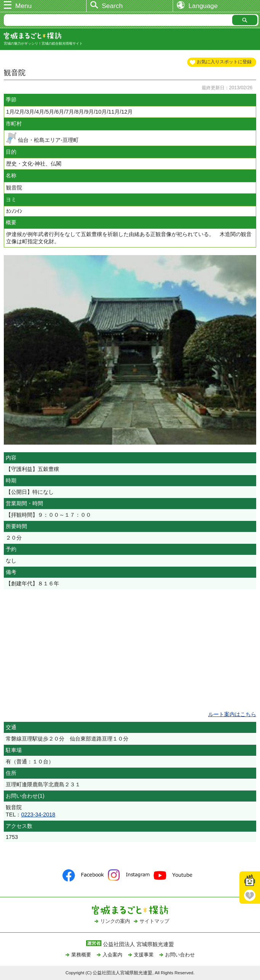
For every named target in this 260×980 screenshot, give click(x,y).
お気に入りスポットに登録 (224, 62)
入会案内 (112, 955)
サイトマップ (154, 921)
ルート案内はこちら (232, 714)
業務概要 (81, 955)
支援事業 (144, 955)
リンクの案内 (115, 921)
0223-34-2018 (38, 815)
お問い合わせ (180, 955)
